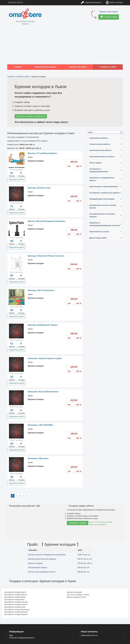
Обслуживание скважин (38, 568)
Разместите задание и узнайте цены (31, 116)
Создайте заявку (109, 17)
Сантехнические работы (100, 150)
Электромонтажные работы (102, 156)
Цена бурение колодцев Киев (14, 600)
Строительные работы (100, 144)
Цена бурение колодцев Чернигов (16, 604)
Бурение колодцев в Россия (76, 597)
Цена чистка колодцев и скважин (78, 595)
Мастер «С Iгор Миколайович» (42, 153)
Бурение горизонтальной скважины (42, 559)
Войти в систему (114, 3)
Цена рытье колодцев (74, 592)
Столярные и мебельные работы (105, 193)
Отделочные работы (99, 138)
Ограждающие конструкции (102, 199)
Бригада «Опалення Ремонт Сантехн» (46, 256)
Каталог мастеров (78, 67)
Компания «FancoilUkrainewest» (43, 392)
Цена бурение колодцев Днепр (15, 597)
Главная (18, 67)
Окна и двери (95, 163)
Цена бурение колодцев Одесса (15, 592)
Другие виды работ (98, 238)
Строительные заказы (45, 67)
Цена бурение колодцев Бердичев (16, 614)
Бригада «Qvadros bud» (39, 188)
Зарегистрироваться (91, 3)
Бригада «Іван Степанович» (41, 290)
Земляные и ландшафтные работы (102, 179)
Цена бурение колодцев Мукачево (16, 612)
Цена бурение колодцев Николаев (16, 602)
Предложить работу (17, 179)
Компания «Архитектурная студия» (45, 358)
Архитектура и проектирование (104, 186)
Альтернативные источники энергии (102, 215)
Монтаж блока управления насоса (42, 572)
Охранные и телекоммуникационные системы (105, 224)
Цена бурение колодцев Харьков (16, 595)
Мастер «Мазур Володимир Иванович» (47, 221)
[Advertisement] (65, 45)
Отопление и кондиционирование (99, 170)
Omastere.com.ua (15, 2)
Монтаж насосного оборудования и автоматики (47, 555)
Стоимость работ (108, 67)
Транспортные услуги (99, 232)
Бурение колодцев (35, 563)
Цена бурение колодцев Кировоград (17, 609)
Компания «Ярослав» (38, 458)
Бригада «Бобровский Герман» (43, 325)
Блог (11, 635)
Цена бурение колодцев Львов (15, 607)
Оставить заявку (78, 523)
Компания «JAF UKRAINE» (41, 425)
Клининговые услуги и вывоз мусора (103, 206)
